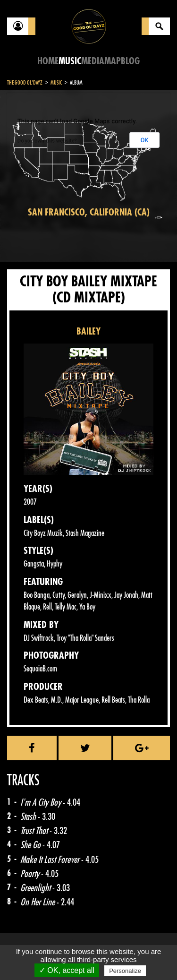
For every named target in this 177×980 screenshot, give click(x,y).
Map (113, 61)
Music (70, 61)
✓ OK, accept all (67, 970)
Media (93, 61)
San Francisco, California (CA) (89, 212)
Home (48, 61)
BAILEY (88, 331)
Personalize (125, 971)
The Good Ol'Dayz (25, 83)
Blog (130, 61)
